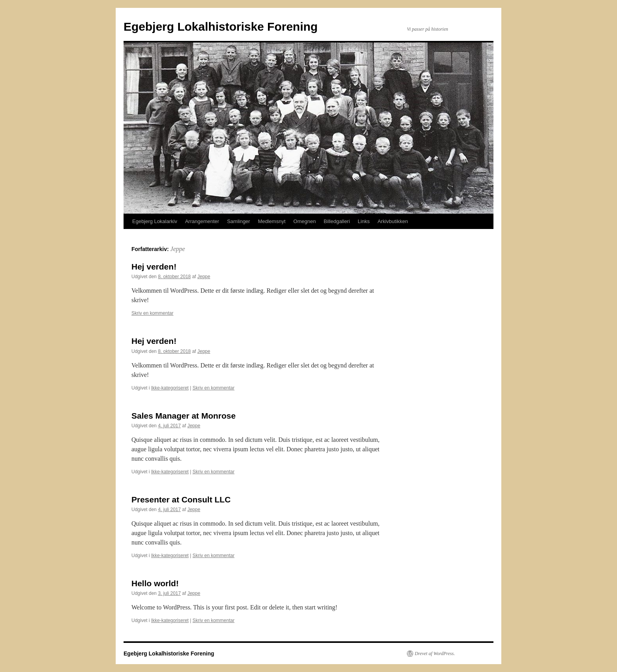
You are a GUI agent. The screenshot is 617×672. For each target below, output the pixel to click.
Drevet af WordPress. (435, 654)
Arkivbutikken (393, 221)
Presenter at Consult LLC (181, 499)
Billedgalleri (337, 221)
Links (364, 221)
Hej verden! (154, 267)
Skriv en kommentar (152, 313)
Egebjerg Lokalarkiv (155, 221)
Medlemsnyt (272, 221)
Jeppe (178, 249)
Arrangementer (202, 221)
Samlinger (239, 221)
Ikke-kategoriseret (170, 388)
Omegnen (305, 221)
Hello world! (155, 583)
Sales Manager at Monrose (184, 416)
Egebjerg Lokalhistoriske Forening (221, 27)
